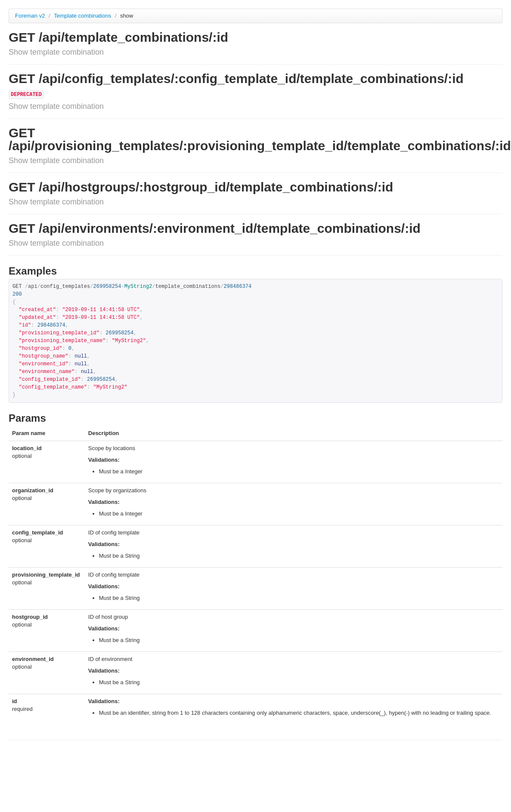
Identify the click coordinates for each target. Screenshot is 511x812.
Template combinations (83, 16)
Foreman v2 (30, 16)
